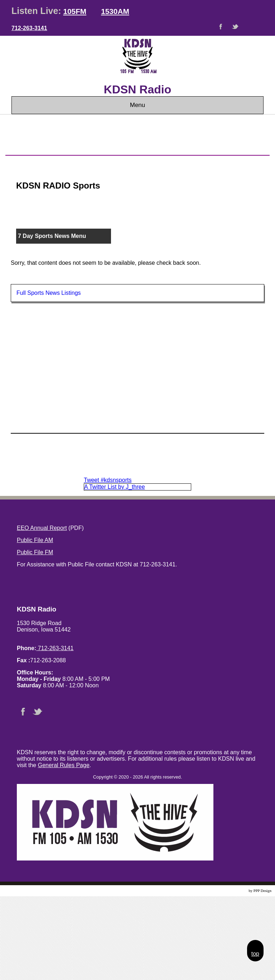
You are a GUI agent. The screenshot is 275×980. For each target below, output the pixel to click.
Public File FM (35, 552)
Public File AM (35, 540)
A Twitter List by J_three (115, 487)
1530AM (115, 11)
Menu (138, 105)
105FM (75, 11)
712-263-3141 (29, 28)
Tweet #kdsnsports (108, 480)
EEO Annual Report (42, 528)
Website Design (236, 891)
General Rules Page (64, 765)
